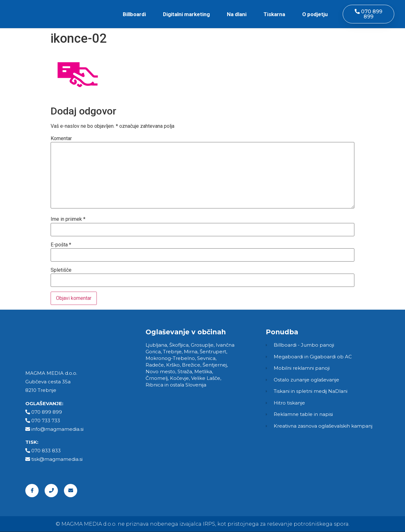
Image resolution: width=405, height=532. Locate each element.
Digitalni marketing (186, 14)
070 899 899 (47, 412)
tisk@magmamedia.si (57, 459)
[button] (368, 14)
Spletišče (61, 270)
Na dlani (237, 14)
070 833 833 (46, 451)
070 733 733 (46, 421)
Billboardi (134, 14)
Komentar (61, 139)
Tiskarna (274, 14)
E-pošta (61, 245)
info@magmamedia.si (57, 429)
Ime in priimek (68, 219)
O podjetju (315, 14)
